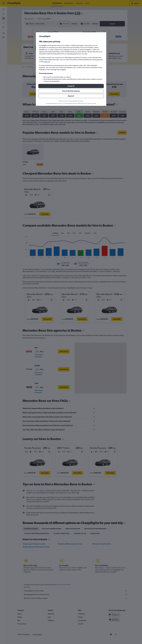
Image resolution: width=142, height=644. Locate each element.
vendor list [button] (47, 62)
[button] (71, 86)
